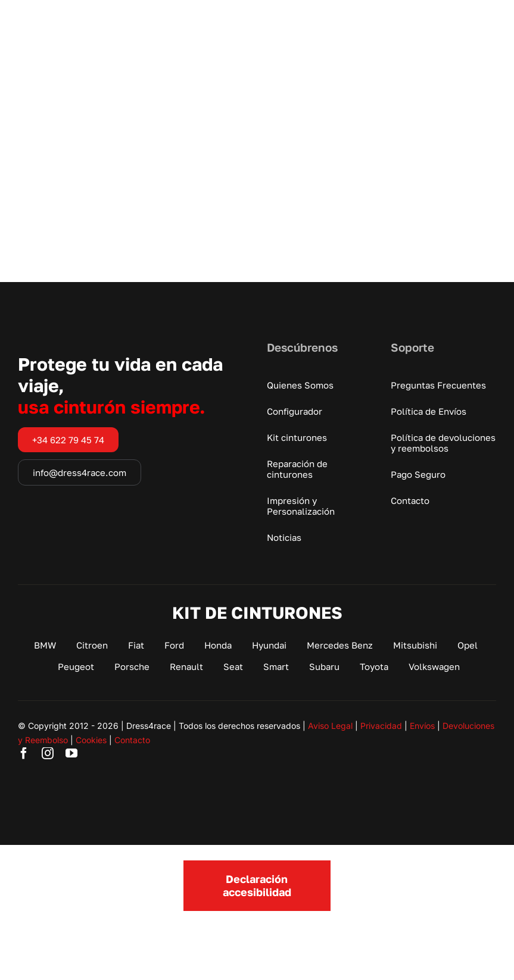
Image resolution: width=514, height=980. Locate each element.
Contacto (132, 740)
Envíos (422, 726)
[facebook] (24, 753)
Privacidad (381, 726)
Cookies (91, 740)
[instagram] (48, 753)
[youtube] (71, 753)
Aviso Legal (330, 726)
